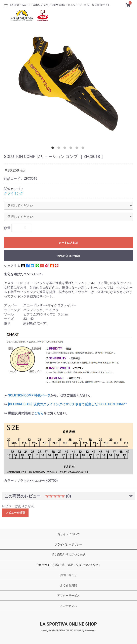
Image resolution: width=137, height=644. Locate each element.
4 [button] (72, 149)
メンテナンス (68, 606)
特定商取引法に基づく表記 (68, 555)
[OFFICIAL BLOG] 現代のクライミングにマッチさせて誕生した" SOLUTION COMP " (67, 404)
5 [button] (78, 149)
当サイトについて (68, 534)
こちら (39, 413)
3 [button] (65, 149)
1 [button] (53, 149)
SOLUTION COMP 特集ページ (29, 395)
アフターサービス (68, 595)
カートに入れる (68, 243)
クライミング (14, 193)
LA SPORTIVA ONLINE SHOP (68, 624)
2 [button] (59, 149)
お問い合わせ (68, 575)
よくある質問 (68, 585)
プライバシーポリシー (68, 544)
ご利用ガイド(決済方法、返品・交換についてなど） (69, 565)
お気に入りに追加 (68, 256)
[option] (68, 83)
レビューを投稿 (15, 513)
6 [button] (84, 149)
